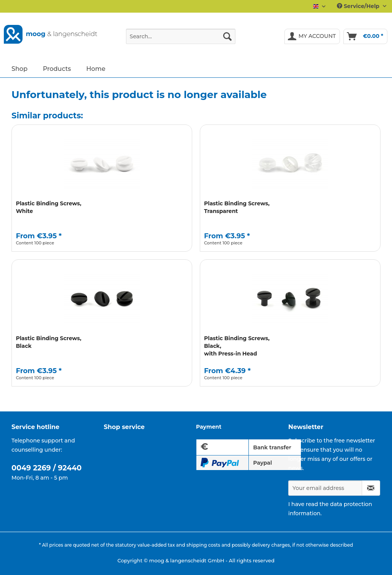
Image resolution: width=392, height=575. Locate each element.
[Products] (57, 68)
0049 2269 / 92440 (47, 468)
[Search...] (181, 36)
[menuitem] (181, 40)
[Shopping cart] (365, 36)
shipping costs (203, 545)
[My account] (312, 36)
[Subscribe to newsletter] (371, 488)
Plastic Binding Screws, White (48, 207)
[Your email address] (325, 488)
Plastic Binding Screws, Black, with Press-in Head (237, 346)
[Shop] (20, 68)
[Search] (227, 36)
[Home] (96, 68)
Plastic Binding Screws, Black (48, 342)
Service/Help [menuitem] (359, 6)
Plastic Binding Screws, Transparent (237, 207)
